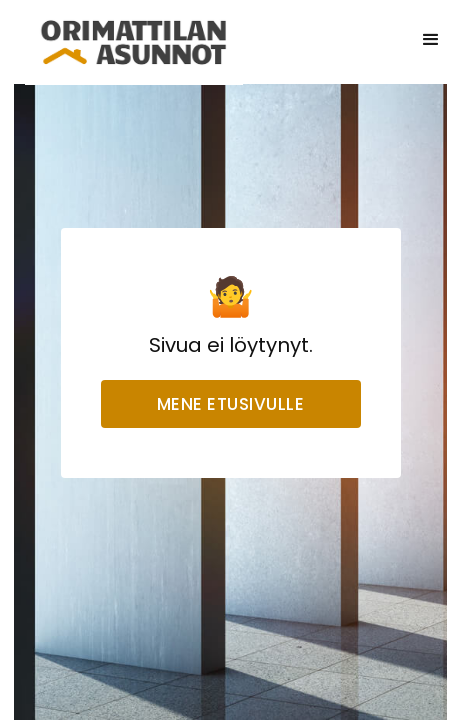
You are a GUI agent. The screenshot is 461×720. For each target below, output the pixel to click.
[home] (134, 40)
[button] (431, 40)
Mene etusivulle (231, 404)
